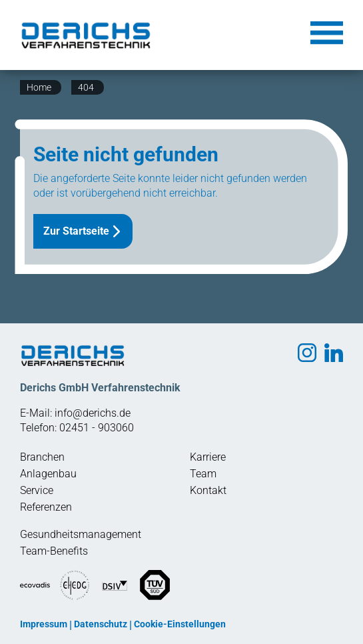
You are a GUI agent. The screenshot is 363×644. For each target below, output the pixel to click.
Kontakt (208, 490)
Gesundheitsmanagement (81, 534)
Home (39, 87)
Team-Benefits (54, 551)
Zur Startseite (76, 231)
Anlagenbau (48, 474)
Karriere (208, 457)
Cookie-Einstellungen (180, 624)
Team (203, 474)
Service (37, 490)
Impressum (44, 624)
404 (86, 87)
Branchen (42, 457)
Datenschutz (101, 624)
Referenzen (46, 507)
